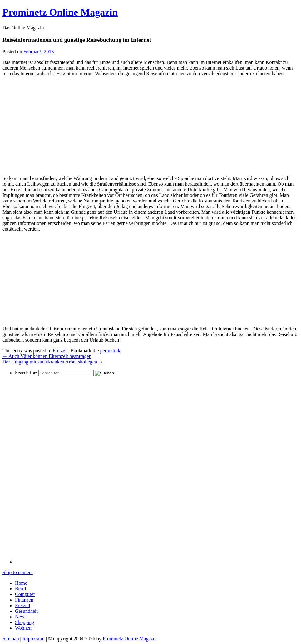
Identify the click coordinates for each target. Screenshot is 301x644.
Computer (25, 594)
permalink (110, 351)
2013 (49, 52)
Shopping (25, 622)
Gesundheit (26, 611)
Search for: (26, 373)
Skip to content (18, 572)
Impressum (34, 639)
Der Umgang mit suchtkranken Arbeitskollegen (53, 362)
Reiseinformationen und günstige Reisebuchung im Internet (77, 40)
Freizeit (60, 351)
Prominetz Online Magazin (130, 639)
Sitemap (11, 639)
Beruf (21, 589)
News (21, 617)
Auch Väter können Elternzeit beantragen (47, 356)
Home (21, 583)
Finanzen (24, 600)
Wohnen (23, 628)
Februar (31, 52)
